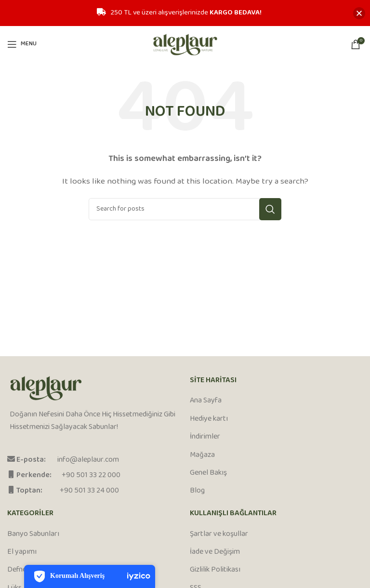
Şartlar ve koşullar (219, 535)
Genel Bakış (208, 473)
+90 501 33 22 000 (91, 475)
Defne (17, 570)
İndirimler (205, 437)
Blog (197, 491)
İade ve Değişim (215, 552)
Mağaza (202, 455)
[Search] (185, 209)
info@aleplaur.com (88, 460)
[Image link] (46, 389)
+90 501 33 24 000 (89, 491)
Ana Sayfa (206, 401)
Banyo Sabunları (33, 535)
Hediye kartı (209, 419)
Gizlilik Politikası (215, 570)
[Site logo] (185, 44)
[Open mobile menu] (22, 44)
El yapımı (22, 552)
